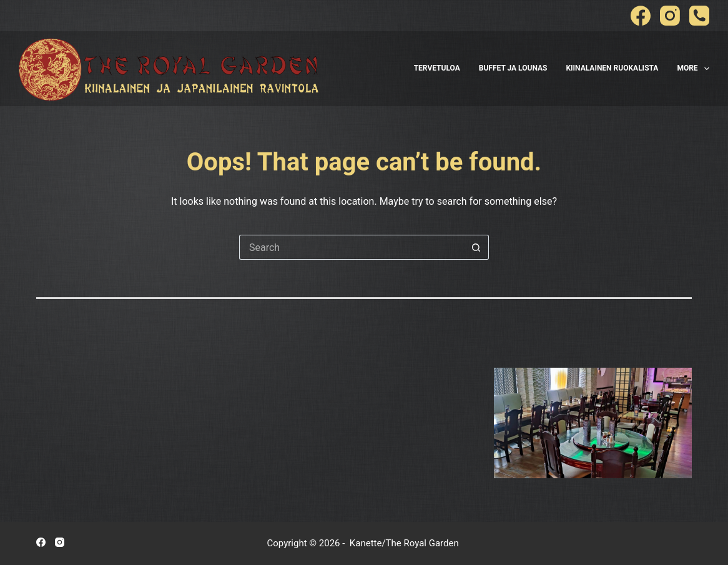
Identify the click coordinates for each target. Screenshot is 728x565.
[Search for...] (352, 247)
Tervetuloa (437, 68)
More (693, 69)
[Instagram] (670, 16)
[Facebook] (641, 16)
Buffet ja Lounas (513, 68)
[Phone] (699, 16)
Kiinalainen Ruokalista (612, 68)
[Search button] (476, 247)
